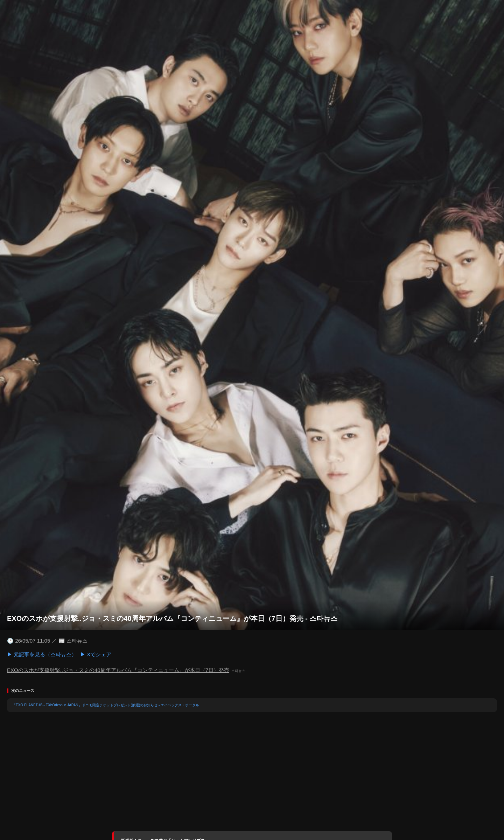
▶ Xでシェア (96, 654)
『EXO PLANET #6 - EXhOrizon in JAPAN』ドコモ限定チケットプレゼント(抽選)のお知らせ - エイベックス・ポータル (106, 705)
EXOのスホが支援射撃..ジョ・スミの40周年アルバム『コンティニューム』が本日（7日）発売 (118, 670)
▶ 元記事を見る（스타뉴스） (42, 654)
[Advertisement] (252, 775)
